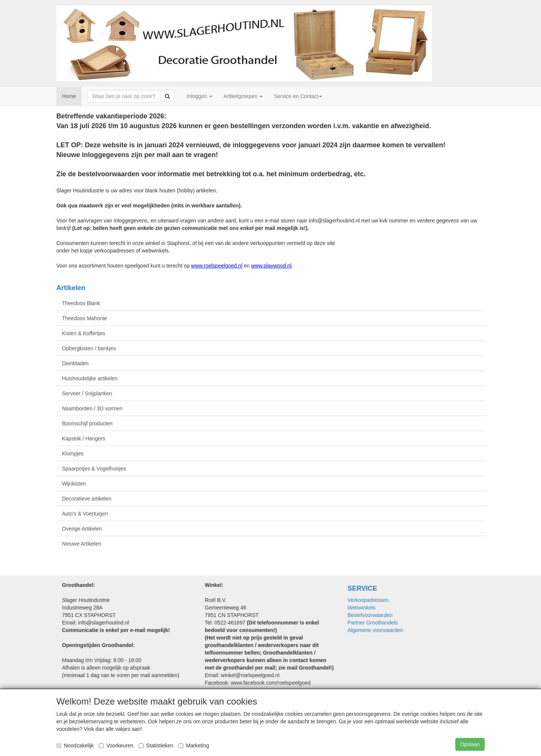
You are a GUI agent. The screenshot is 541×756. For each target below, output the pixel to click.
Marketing (194, 745)
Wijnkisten (74, 484)
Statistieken (156, 745)
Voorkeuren (116, 745)
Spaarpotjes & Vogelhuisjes (94, 469)
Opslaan (470, 744)
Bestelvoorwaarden (370, 615)
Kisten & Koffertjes (84, 333)
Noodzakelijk (75, 745)
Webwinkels (361, 608)
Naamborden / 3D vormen (92, 408)
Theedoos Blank (81, 303)
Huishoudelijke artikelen (90, 378)
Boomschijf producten (87, 423)
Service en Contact (298, 96)
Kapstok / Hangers (84, 438)
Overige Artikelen (82, 529)
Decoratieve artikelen (87, 499)
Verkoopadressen (368, 600)
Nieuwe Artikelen (82, 544)
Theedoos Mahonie (85, 318)
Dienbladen (75, 363)
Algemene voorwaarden (375, 630)
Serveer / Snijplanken (87, 393)
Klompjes (73, 454)
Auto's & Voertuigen (85, 514)
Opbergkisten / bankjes (89, 348)
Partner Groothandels (373, 623)
